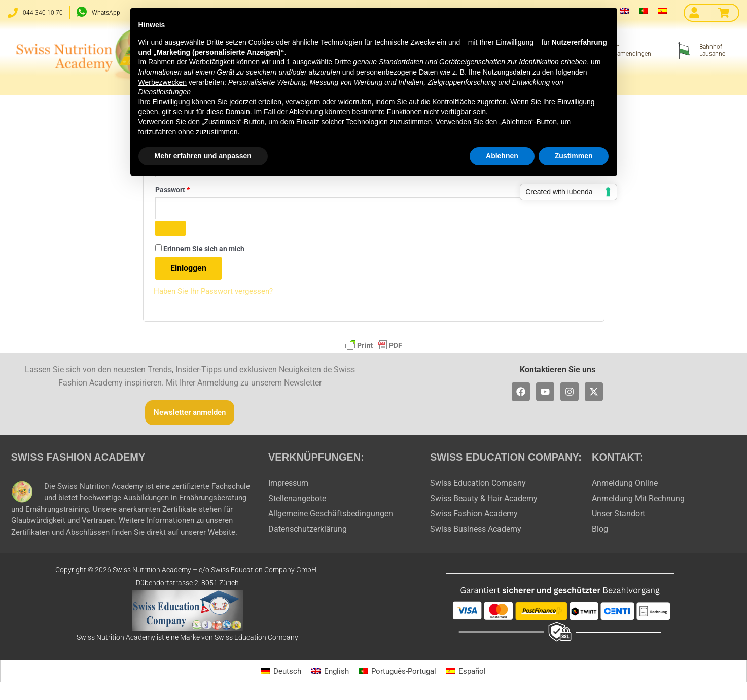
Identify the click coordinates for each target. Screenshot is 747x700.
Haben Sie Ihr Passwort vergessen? (216, 293)
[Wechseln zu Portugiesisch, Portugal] (644, 10)
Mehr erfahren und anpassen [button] (203, 156)
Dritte (343, 62)
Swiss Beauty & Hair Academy (484, 500)
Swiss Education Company (478, 485)
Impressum (288, 485)
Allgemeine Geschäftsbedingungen (331, 516)
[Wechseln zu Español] (469, 674)
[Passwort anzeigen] (170, 231)
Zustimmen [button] (574, 156)
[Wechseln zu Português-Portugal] (398, 674)
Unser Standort (618, 516)
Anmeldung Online (625, 485)
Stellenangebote (297, 500)
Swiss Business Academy (476, 531)
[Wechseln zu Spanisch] (663, 10)
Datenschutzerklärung (308, 531)
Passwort (191, 190)
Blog (600, 531)
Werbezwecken (163, 82)
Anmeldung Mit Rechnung (638, 500)
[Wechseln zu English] (328, 674)
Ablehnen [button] (502, 156)
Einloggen (188, 271)
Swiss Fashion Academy (474, 516)
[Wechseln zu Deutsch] (277, 674)
